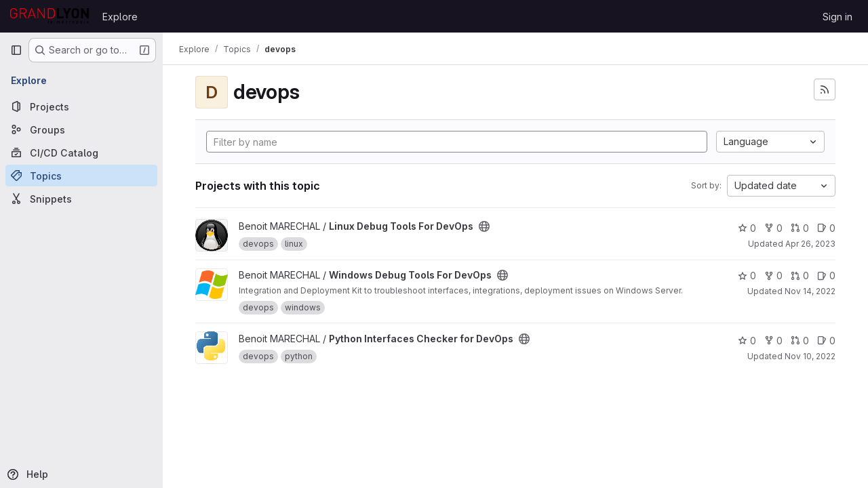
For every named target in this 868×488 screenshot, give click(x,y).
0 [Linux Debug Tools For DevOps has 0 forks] (773, 228)
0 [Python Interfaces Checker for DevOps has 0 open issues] (826, 341)
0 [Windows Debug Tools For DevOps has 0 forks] (773, 276)
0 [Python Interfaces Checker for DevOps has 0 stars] (747, 341)
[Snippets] (81, 199)
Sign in (837, 17)
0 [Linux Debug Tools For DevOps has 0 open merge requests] (800, 228)
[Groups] (81, 129)
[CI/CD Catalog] (81, 152)
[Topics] (81, 176)
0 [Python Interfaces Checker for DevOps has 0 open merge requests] (800, 341)
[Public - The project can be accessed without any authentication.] (484, 226)
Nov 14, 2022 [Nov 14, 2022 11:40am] (810, 291)
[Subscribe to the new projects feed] (825, 89)
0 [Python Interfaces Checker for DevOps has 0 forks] (773, 341)
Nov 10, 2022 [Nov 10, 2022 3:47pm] (810, 356)
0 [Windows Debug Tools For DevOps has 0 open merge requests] (800, 276)
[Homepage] (50, 16)
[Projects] (81, 106)
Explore (120, 17)
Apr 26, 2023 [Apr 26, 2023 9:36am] (810, 244)
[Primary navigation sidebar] (16, 50)
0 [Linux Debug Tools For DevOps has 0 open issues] (826, 228)
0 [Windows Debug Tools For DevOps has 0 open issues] (826, 276)
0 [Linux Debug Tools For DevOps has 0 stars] (747, 228)
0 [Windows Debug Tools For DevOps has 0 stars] (747, 276)
